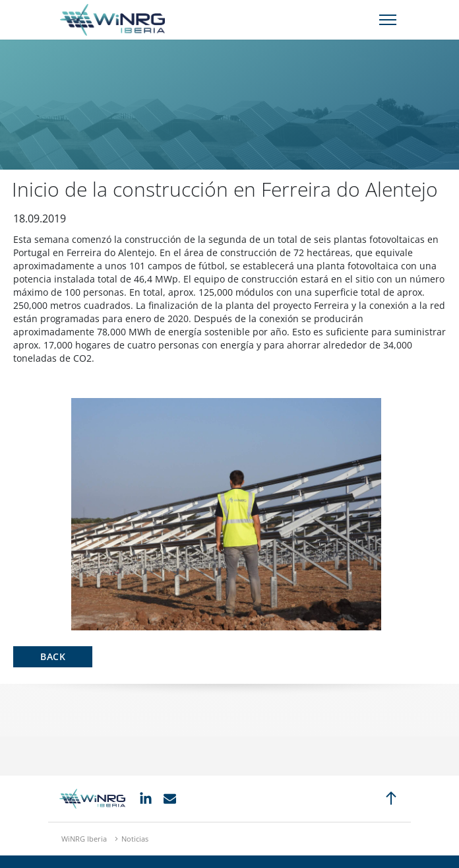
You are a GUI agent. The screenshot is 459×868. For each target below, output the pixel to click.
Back (53, 656)
